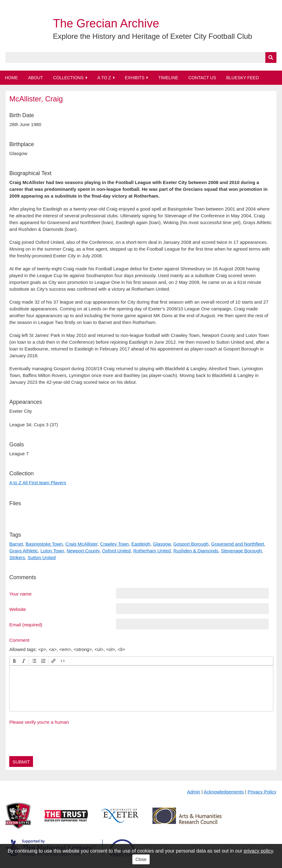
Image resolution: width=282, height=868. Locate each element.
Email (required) (26, 624)
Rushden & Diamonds (196, 551)
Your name (20, 594)
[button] (15, 661)
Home (11, 78)
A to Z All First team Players (38, 483)
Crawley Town (114, 544)
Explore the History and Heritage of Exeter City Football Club (153, 36)
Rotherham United (152, 551)
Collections (68, 78)
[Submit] (271, 57)
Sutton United (41, 557)
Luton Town (52, 551)
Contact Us (202, 78)
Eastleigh (141, 544)
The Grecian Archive (106, 23)
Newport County (83, 551)
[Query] (141, 57)
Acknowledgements (224, 792)
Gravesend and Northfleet (238, 544)
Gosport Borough (191, 544)
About (35, 78)
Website (18, 609)
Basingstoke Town (44, 544)
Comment (19, 640)
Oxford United (116, 551)
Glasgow (162, 544)
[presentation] (15, 661)
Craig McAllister (81, 544)
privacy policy (258, 851)
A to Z (104, 78)
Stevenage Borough (241, 551)
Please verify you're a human (39, 722)
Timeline (168, 78)
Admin (194, 792)
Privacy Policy (262, 792)
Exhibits (135, 78)
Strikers (17, 557)
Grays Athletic (24, 551)
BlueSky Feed (243, 78)
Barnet (16, 544)
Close (141, 859)
